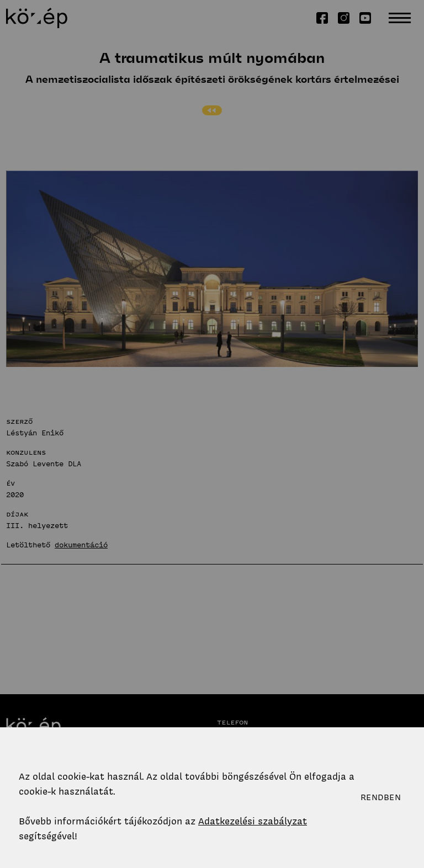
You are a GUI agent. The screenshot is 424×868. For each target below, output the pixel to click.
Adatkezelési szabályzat (253, 821)
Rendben (381, 797)
